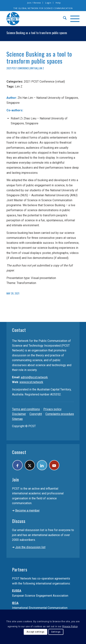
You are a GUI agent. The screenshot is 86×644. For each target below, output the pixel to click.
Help (58, 3)
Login (48, 3)
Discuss (19, 521)
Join (15, 479)
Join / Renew (34, 3)
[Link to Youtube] (54, 465)
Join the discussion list (30, 547)
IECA (15, 603)
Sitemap (17, 419)
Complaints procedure (60, 414)
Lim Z (42, 68)
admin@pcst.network (34, 377)
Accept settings (35, 632)
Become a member (27, 511)
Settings (56, 632)
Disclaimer (19, 414)
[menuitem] (34, 3)
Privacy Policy (70, 626)
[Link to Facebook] (18, 465)
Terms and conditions (26, 409)
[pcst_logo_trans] (36, 19)
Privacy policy (52, 409)
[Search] (63, 19)
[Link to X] (30, 465)
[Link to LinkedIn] (42, 465)
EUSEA (17, 591)
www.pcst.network (31, 382)
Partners (20, 569)
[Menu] (73, 19)
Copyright (36, 414)
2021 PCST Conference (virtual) (23, 68)
